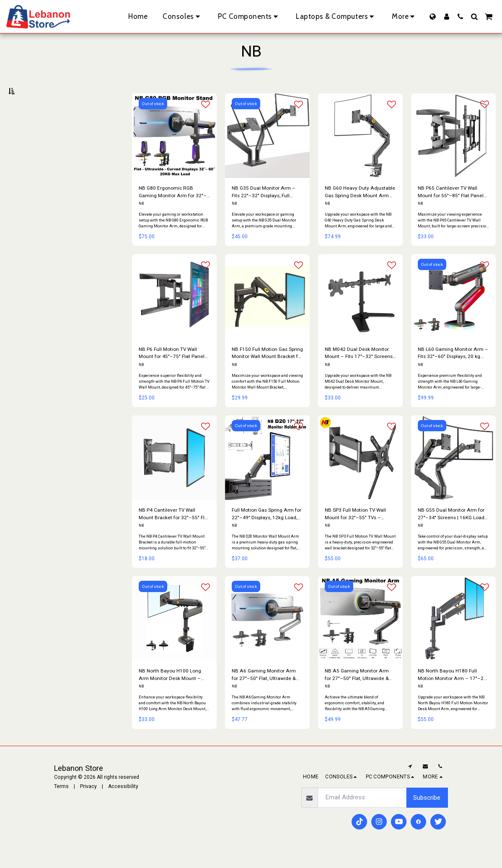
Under (28, 134)
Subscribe (427, 813)
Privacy (88, 802)
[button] (460, 17)
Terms (61, 802)
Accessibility (123, 802)
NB (141, 223)
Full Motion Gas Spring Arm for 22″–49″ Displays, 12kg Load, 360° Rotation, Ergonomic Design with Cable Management (266, 532)
